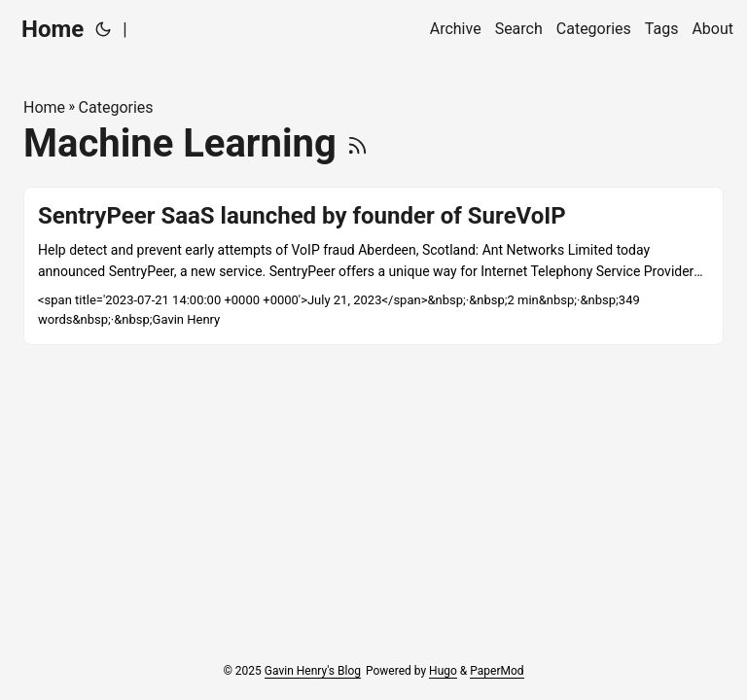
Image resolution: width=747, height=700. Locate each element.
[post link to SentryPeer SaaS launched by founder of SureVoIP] (373, 266)
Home (53, 29)
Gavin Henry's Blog (313, 671)
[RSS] (357, 143)
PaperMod (497, 671)
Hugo (443, 671)
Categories (116, 107)
